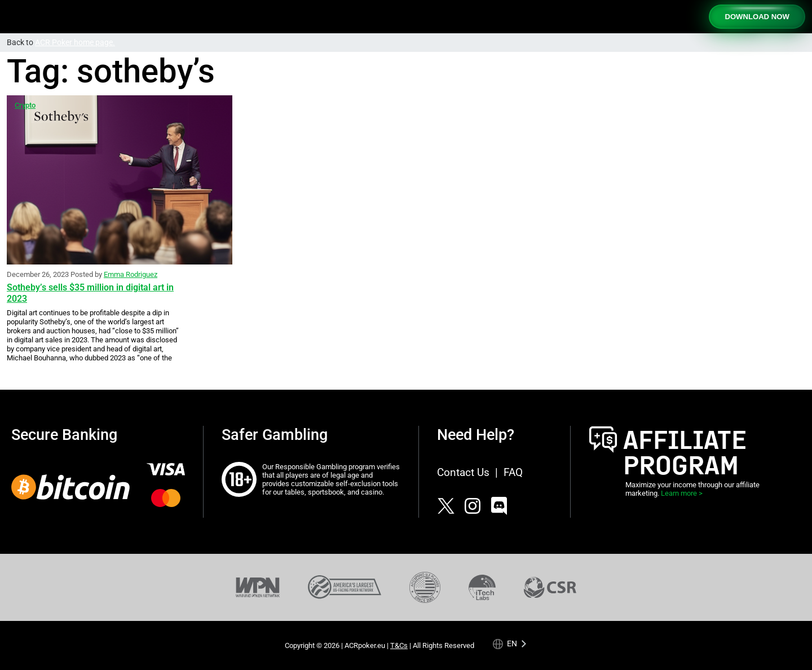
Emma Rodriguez (131, 274)
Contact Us (463, 472)
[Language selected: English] (510, 644)
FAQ (513, 472)
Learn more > (682, 493)
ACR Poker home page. (75, 43)
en (512, 644)
